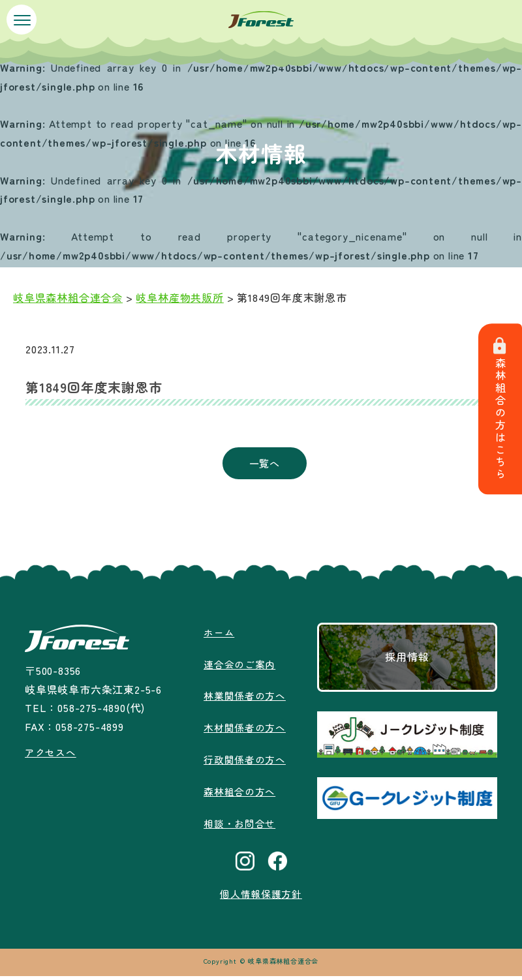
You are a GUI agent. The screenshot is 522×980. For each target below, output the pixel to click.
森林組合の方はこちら (502, 410)
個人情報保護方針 (261, 897)
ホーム (217, 635)
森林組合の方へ (239, 794)
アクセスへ (51, 756)
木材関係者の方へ (245, 731)
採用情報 (408, 661)
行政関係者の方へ (245, 763)
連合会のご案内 (239, 667)
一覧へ (264, 465)
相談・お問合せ (239, 826)
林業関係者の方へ (245, 699)
